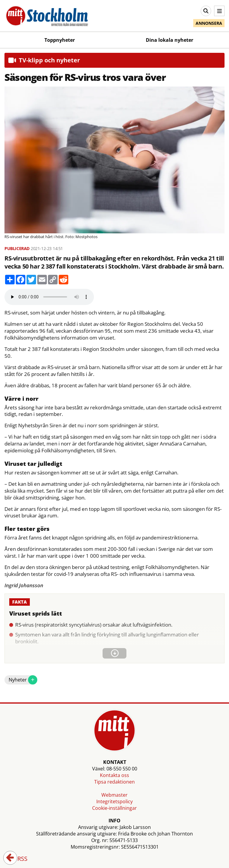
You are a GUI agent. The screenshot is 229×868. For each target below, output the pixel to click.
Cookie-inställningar (114, 808)
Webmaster (114, 795)
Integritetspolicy (114, 801)
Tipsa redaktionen (114, 782)
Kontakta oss (114, 775)
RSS (18, 859)
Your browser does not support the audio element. (49, 297)
